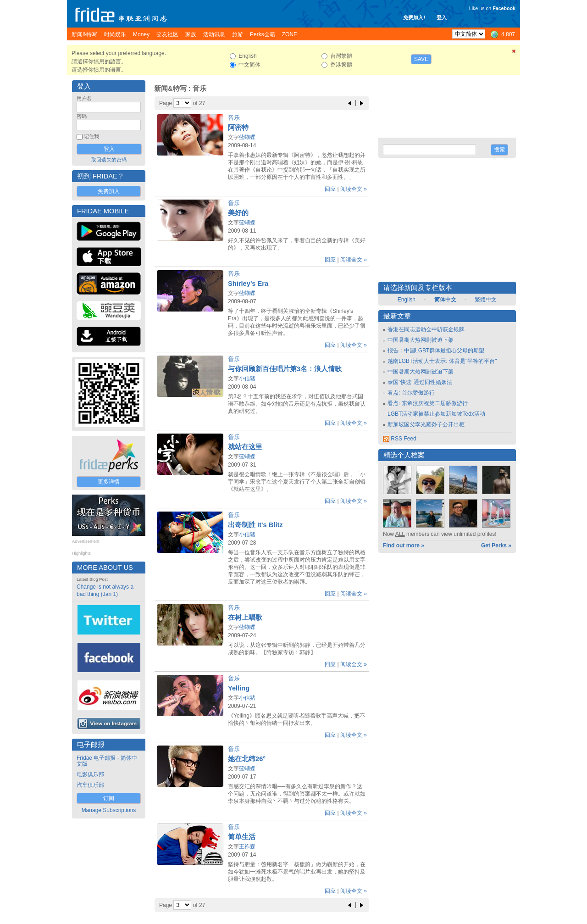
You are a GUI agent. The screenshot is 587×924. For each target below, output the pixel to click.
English (407, 300)
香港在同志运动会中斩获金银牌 (426, 329)
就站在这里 (245, 447)
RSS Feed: (400, 439)
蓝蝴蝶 (247, 137)
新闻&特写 (170, 89)
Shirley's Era (248, 284)
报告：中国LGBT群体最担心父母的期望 (436, 351)
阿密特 (238, 128)
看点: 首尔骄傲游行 (411, 393)
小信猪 (247, 379)
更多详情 (109, 482)
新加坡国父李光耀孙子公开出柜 (426, 424)
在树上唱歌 (245, 618)
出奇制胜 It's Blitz (255, 525)
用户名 (84, 98)
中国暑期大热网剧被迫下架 (421, 340)
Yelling (239, 688)
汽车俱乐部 (90, 785)
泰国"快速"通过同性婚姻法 (420, 382)
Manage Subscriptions (109, 810)
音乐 (234, 118)
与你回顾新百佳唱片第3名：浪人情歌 (285, 369)
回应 (330, 189)
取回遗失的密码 (109, 160)
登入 (442, 17)
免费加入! (414, 17)
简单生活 (242, 837)
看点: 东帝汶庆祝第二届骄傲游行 (428, 403)
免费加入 (109, 191)
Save (421, 59)
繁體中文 (486, 300)
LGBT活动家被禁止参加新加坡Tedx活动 (436, 414)
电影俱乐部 (90, 774)
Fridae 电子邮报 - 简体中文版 (107, 761)
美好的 (238, 213)
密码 (82, 116)
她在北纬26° (247, 759)
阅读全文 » (354, 189)
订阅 (109, 798)
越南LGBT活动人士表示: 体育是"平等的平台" (442, 361)
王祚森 (247, 846)
